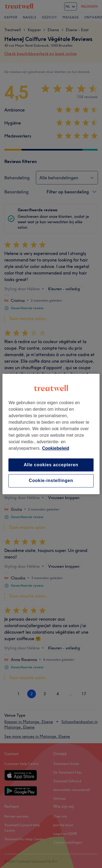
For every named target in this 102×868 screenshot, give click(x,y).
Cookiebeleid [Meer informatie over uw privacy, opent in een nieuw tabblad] (56, 448)
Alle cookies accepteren (51, 465)
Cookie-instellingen (51, 481)
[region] (51, 434)
